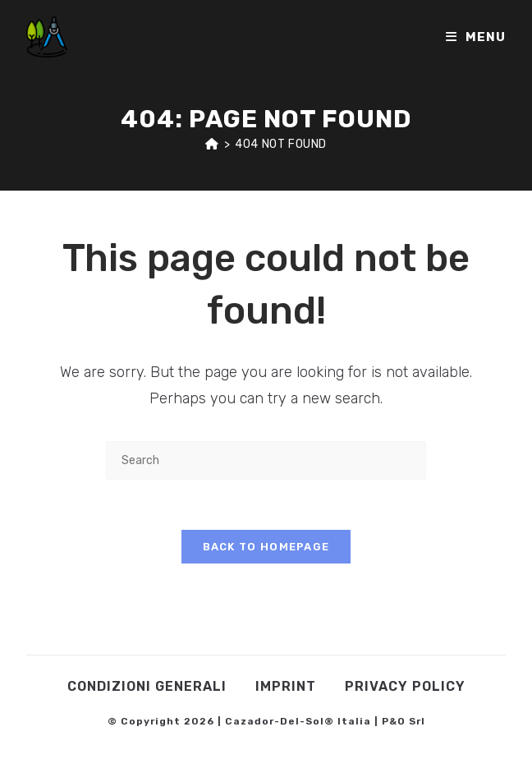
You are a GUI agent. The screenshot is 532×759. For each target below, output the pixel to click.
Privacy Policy (405, 686)
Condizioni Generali (147, 686)
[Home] (212, 144)
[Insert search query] (266, 460)
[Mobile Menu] (476, 37)
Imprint (286, 686)
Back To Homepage (266, 547)
